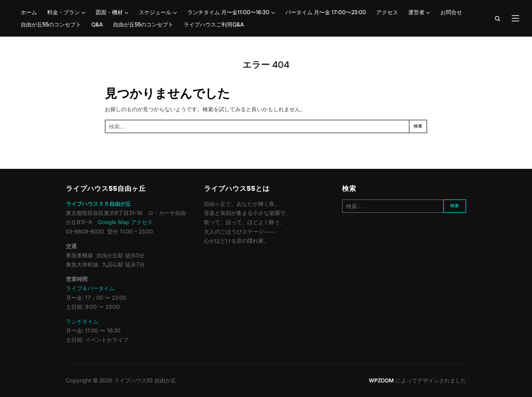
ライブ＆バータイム (90, 288)
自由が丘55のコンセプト (51, 25)
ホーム (29, 12)
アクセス (387, 12)
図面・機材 (109, 12)
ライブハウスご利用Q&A (214, 25)
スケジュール (155, 12)
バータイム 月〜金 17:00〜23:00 (326, 12)
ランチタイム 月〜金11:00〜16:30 (228, 12)
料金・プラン (63, 12)
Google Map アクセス (125, 222)
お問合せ (451, 12)
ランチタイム (82, 321)
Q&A (97, 25)
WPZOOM (381, 380)
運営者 (416, 12)
